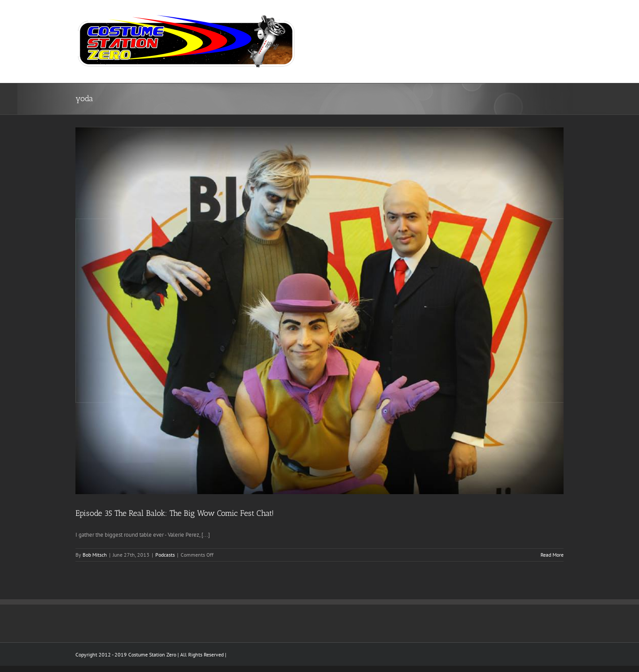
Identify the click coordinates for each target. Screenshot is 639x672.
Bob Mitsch (95, 555)
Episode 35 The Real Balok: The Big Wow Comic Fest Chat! (175, 513)
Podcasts (165, 555)
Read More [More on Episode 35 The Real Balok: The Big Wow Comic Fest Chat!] (552, 555)
